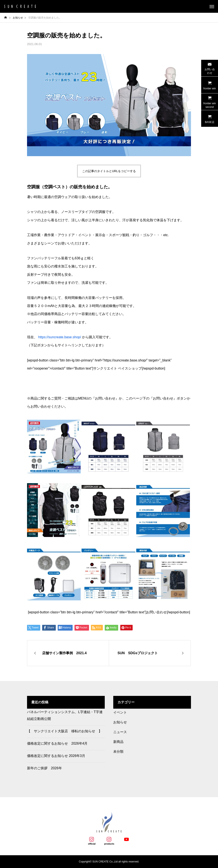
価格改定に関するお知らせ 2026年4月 (57, 743)
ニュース (120, 732)
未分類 (118, 752)
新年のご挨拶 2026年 (44, 768)
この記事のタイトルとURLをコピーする (109, 171)
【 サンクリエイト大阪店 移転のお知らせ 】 (65, 731)
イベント (120, 712)
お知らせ (120, 722)
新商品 (118, 742)
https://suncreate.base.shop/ (60, 337)
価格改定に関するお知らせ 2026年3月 (56, 756)
